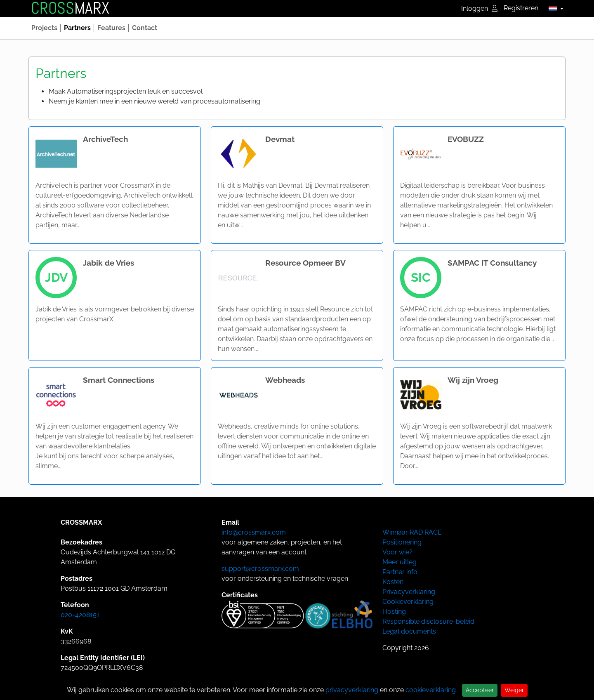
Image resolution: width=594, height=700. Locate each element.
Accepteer (480, 690)
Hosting (394, 612)
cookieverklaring (431, 690)
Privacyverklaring (409, 592)
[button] (554, 8)
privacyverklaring (352, 690)
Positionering (402, 542)
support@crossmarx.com (260, 569)
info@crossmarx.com (254, 532)
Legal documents (409, 631)
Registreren (521, 8)
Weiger (514, 690)
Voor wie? (397, 552)
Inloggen (479, 8)
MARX (70, 8)
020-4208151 (80, 615)
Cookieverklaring (408, 602)
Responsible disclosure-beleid (428, 621)
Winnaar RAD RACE (412, 532)
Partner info (400, 572)
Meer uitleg (400, 562)
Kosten (393, 582)
